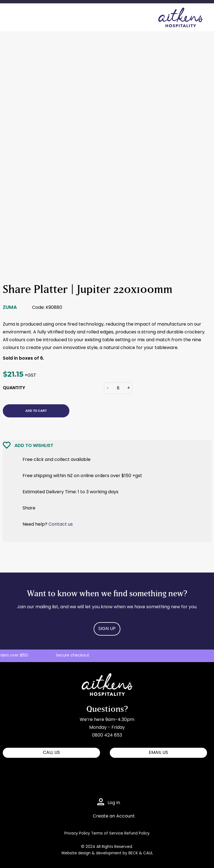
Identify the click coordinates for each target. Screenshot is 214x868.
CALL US (51, 753)
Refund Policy (137, 834)
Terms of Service (107, 834)
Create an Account (114, 816)
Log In (114, 803)
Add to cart (36, 411)
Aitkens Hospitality (102, 677)
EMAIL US (158, 753)
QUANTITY (14, 388)
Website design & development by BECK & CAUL (107, 853)
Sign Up (107, 629)
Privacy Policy (77, 834)
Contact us (61, 525)
